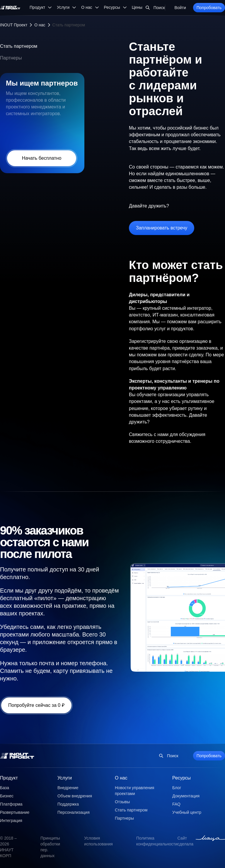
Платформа (11, 804)
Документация (186, 796)
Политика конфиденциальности (157, 841)
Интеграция (11, 821)
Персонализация (74, 812)
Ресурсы (181, 778)
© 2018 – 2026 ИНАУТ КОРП (8, 847)
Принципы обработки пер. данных (50, 847)
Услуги (65, 778)
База (5, 788)
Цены (137, 7)
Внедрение (68, 788)
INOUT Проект (14, 25)
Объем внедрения (75, 796)
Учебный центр (187, 812)
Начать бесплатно (42, 158)
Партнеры (11, 58)
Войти (180, 8)
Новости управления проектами (134, 791)
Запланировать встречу (162, 228)
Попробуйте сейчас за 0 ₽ (36, 705)
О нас (40, 25)
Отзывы (122, 802)
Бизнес (7, 796)
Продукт (9, 778)
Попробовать (209, 8)
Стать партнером (19, 46)
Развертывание (15, 812)
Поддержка (68, 804)
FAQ (176, 804)
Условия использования (98, 841)
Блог (177, 788)
